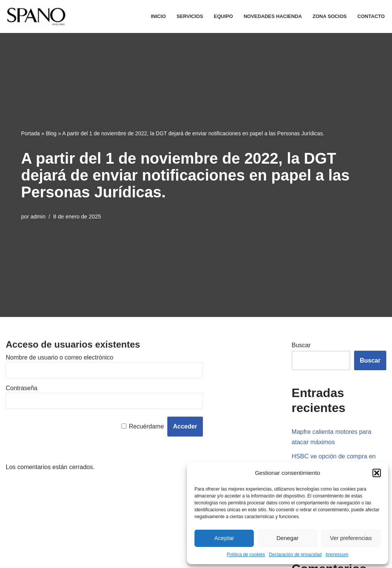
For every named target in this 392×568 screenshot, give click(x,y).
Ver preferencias (351, 538)
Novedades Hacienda (273, 16)
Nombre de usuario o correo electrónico (60, 357)
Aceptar (224, 538)
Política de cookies (246, 555)
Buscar (301, 345)
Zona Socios (330, 16)
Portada (30, 133)
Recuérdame (146, 426)
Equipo (224, 16)
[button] (377, 473)
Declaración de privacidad (295, 555)
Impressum (337, 555)
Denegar (287, 538)
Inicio (158, 16)
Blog (51, 133)
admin (38, 217)
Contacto (371, 16)
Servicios (190, 16)
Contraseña (22, 388)
